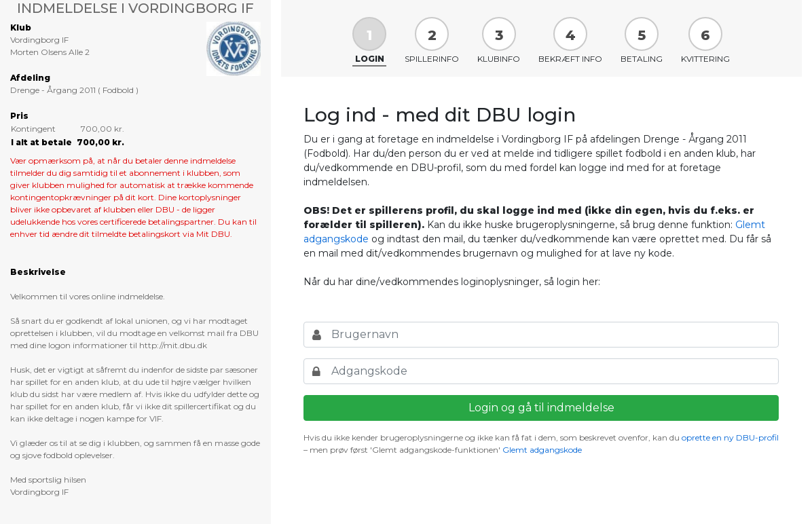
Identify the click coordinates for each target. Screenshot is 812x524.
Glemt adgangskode (542, 450)
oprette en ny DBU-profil (730, 437)
